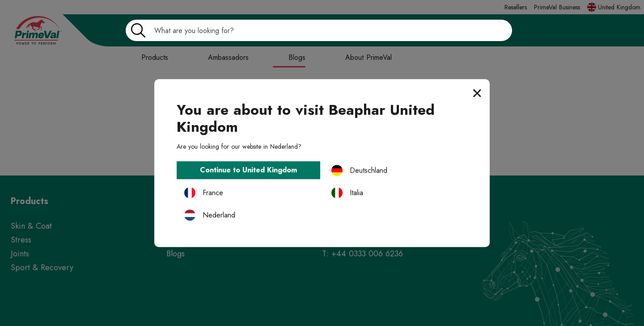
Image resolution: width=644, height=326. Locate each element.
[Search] (319, 30)
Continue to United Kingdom (248, 170)
